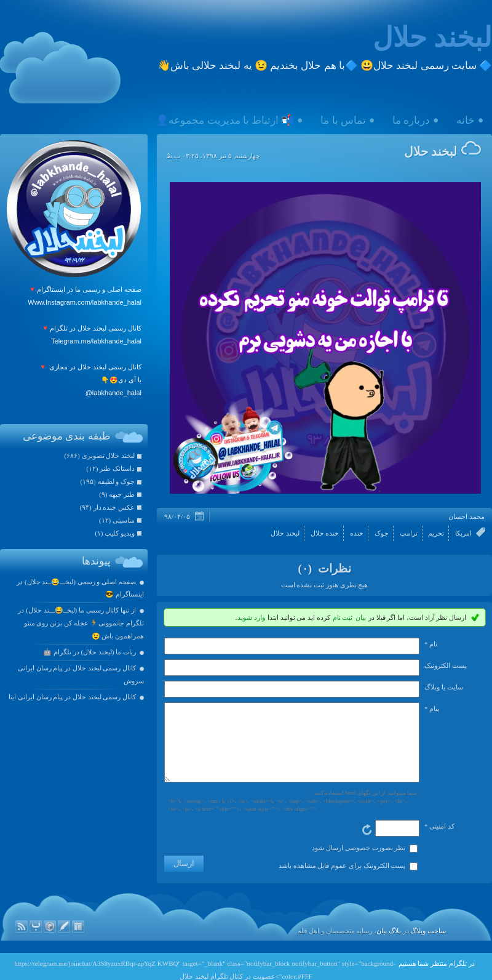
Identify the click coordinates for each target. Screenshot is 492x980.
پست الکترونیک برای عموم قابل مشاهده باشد (342, 880)
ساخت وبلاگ (428, 946)
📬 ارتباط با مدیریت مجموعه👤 (225, 120)
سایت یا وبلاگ (444, 687)
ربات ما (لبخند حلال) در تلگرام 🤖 (89, 652)
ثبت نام (343, 617)
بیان (361, 617)
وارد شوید (251, 617)
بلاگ (395, 946)
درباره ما (411, 120)
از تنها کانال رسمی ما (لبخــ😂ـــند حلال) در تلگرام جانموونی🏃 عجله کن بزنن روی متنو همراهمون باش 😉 (81, 623)
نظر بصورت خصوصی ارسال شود (359, 862)
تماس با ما (343, 120)
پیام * (432, 709)
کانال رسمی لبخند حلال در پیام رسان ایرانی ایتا (72, 697)
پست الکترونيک (446, 665)
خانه (466, 120)
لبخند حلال (432, 38)
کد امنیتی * (439, 841)
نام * (431, 644)
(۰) (306, 568)
